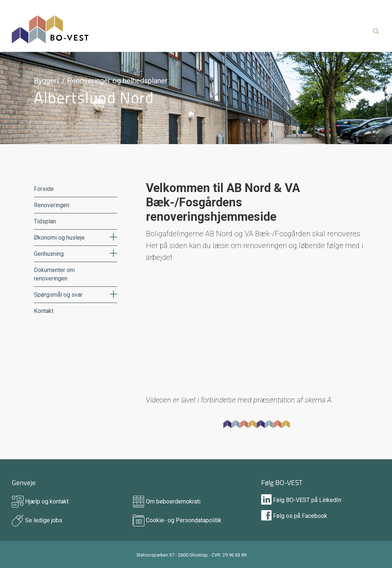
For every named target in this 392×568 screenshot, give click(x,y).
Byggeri (46, 81)
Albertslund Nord (94, 97)
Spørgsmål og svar (58, 295)
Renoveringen (52, 205)
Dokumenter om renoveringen (54, 274)
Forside (44, 189)
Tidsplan (45, 221)
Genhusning (49, 254)
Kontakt (44, 311)
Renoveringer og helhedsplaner (117, 81)
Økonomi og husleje (59, 238)
